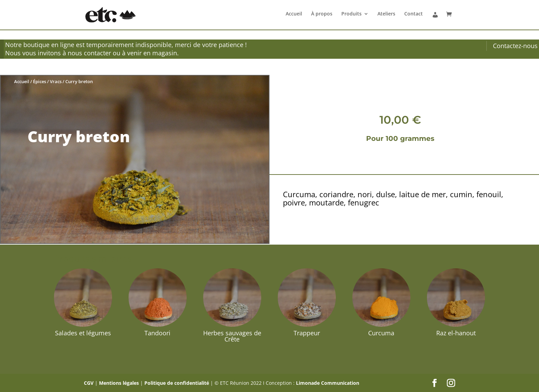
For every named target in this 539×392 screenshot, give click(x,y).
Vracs (56, 81)
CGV (89, 383)
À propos (322, 14)
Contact (414, 14)
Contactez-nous (515, 46)
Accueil (294, 14)
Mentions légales (119, 383)
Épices (40, 81)
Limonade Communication (328, 383)
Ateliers (386, 14)
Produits (351, 14)
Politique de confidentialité (177, 383)
